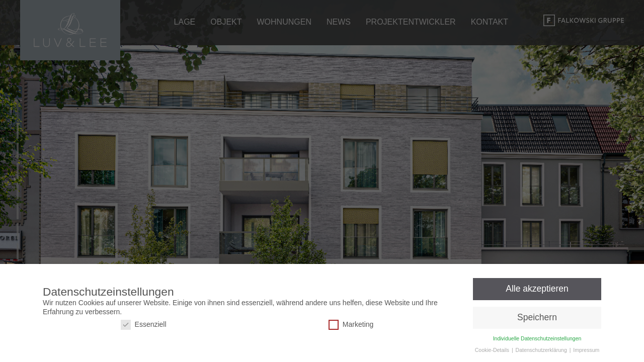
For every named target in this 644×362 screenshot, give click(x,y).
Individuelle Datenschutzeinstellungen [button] (537, 338)
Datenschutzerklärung (542, 349)
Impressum (586, 349)
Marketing (351, 325)
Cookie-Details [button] (493, 349)
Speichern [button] (537, 317)
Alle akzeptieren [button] (537, 289)
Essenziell (144, 325)
